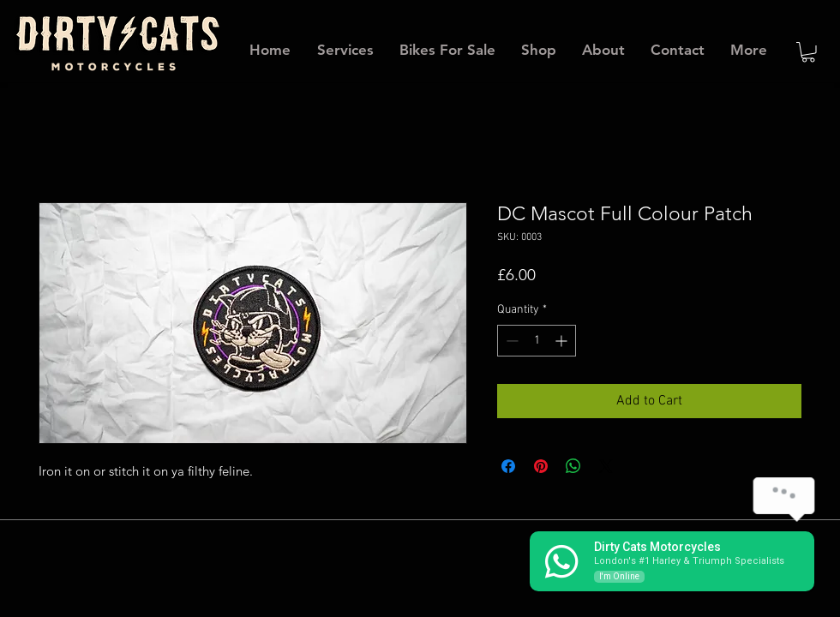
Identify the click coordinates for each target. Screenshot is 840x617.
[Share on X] (606, 466)
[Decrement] (510, 341)
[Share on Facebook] (508, 466)
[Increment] (563, 341)
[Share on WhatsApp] (573, 466)
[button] (808, 52)
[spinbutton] (537, 341)
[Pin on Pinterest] (541, 466)
